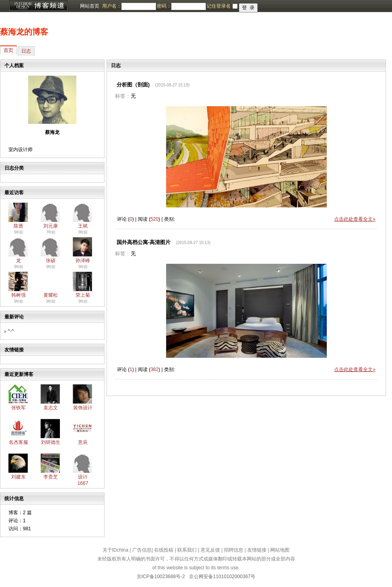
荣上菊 (83, 295)
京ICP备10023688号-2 (161, 577)
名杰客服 (18, 442)
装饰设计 (83, 408)
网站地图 (280, 550)
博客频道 (38, 6)
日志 (26, 51)
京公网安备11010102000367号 (222, 577)
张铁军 (18, 408)
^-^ (11, 331)
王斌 (83, 226)
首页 (8, 50)
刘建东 (18, 477)
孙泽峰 (83, 261)
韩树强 (18, 295)
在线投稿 (164, 550)
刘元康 (51, 226)
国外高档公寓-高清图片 (144, 242)
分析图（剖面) (133, 85)
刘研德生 (51, 442)
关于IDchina (116, 550)
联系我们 (187, 550)
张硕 (51, 261)
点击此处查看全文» (355, 219)
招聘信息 (234, 550)
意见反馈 (210, 550)
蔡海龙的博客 (24, 32)
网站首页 (90, 6)
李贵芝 (51, 477)
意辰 (83, 442)
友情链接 (257, 550)
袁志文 (51, 408)
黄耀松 (51, 295)
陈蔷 (18, 226)
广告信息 (142, 550)
